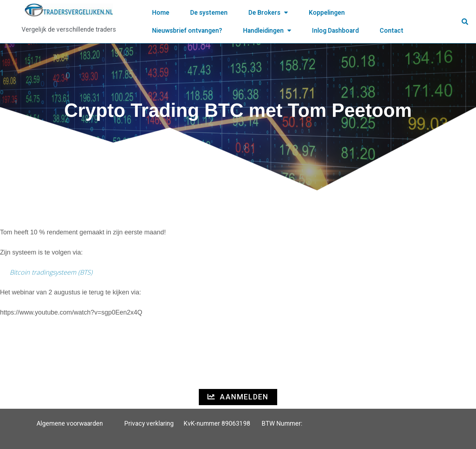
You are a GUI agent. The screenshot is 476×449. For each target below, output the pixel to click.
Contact (392, 31)
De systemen (209, 13)
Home (161, 13)
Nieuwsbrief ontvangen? (187, 31)
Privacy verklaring (149, 423)
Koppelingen (327, 13)
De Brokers (268, 13)
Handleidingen (267, 31)
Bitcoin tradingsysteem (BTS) (51, 272)
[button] (465, 22)
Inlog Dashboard (335, 31)
